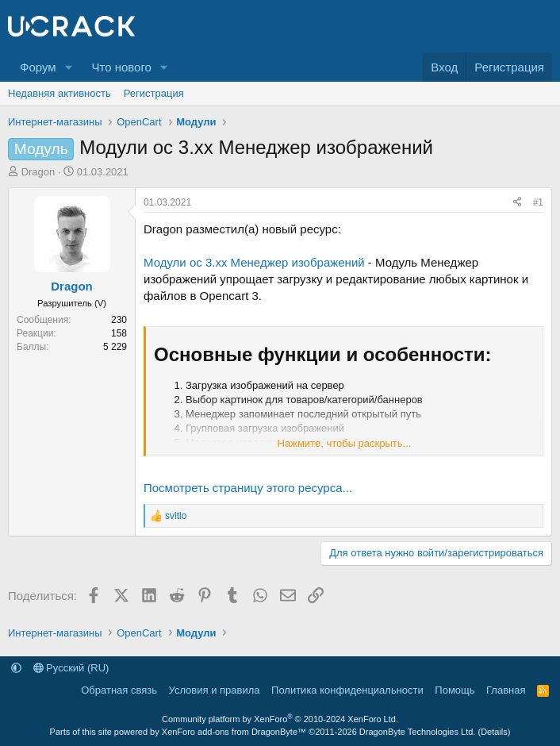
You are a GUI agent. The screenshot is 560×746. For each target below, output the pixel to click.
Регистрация (154, 93)
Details (494, 732)
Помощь (455, 690)
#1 (538, 202)
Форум (38, 67)
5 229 (115, 347)
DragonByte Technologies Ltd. (418, 732)
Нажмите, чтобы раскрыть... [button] (345, 443)
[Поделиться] (517, 203)
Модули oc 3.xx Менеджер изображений (254, 262)
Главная (506, 690)
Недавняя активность (59, 93)
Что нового (121, 67)
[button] (68, 67)
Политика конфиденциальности (347, 690)
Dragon (38, 172)
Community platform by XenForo (280, 719)
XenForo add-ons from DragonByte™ (234, 732)
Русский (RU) (71, 668)
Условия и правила (215, 690)
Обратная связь (119, 690)
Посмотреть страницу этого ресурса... (248, 488)
